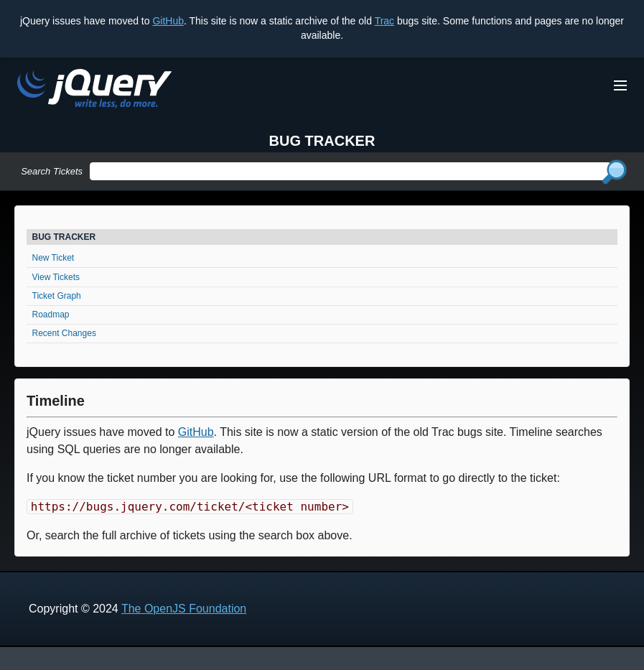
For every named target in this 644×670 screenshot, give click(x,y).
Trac (384, 21)
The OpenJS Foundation (184, 609)
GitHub (168, 21)
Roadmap (51, 315)
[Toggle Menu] (620, 85)
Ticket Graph (57, 296)
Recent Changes (64, 333)
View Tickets (56, 277)
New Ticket (53, 258)
